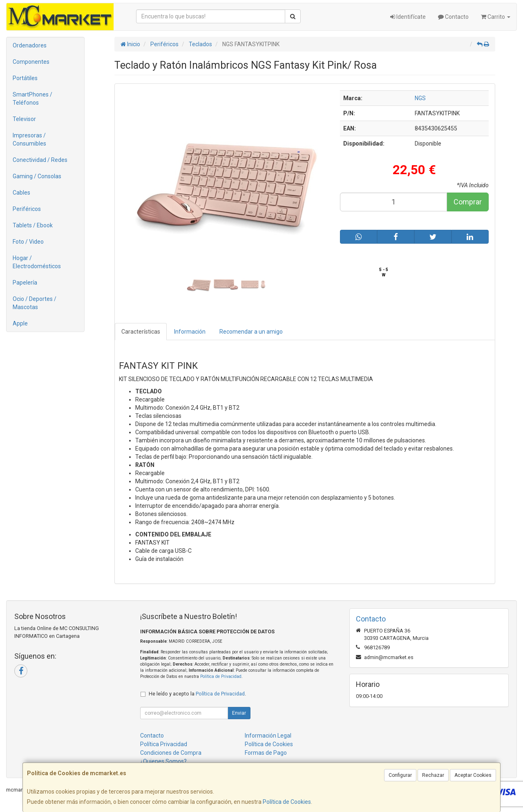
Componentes (31, 62)
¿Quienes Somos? (163, 761)
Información (190, 332)
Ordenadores (30, 45)
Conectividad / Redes (40, 160)
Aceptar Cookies (473, 775)
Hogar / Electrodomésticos (37, 262)
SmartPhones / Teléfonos (32, 99)
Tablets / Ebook (33, 225)
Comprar (468, 202)
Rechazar (433, 775)
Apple (20, 323)
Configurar (400, 775)
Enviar (239, 713)
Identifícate (408, 17)
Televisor (24, 119)
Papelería (25, 283)
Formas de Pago (266, 753)
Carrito (496, 17)
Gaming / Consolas (37, 176)
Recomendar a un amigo (251, 332)
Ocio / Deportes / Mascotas (35, 303)
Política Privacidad (164, 744)
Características (141, 332)
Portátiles (25, 78)
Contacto (453, 17)
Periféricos (27, 209)
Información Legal (268, 736)
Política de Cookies (287, 802)
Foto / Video (28, 242)
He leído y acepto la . (197, 694)
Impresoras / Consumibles (29, 139)
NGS (420, 98)
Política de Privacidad (221, 676)
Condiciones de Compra (171, 753)
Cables (21, 193)
